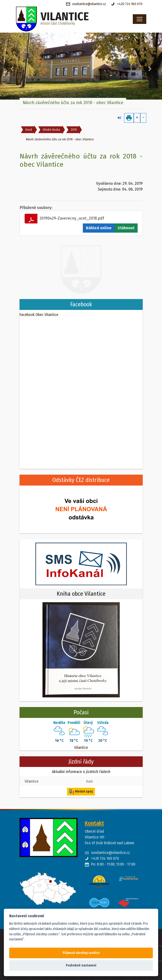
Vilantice (81, 748)
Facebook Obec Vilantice (39, 315)
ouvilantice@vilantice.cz (86, 4)
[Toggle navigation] (140, 19)
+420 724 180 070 (127, 4)
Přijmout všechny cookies (81, 953)
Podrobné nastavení (81, 965)
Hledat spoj (81, 792)
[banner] (65, 19)
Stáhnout (126, 228)
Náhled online (99, 228)
